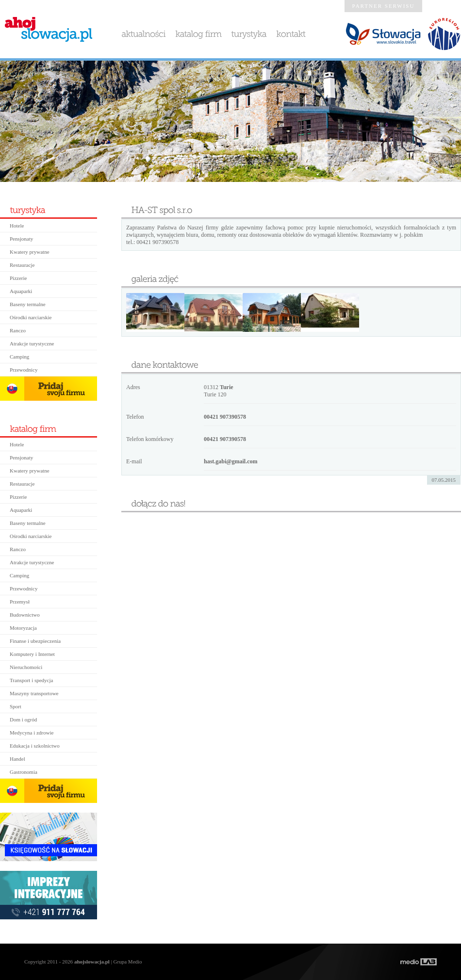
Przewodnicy (24, 370)
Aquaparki (21, 291)
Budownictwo (25, 615)
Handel (17, 759)
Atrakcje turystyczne (32, 343)
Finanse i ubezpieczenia (35, 641)
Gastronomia (24, 772)
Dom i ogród (23, 719)
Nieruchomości (26, 667)
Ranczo (18, 330)
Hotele (17, 226)
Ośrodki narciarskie (31, 317)
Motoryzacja (23, 628)
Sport (16, 706)
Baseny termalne (28, 304)
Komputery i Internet (32, 654)
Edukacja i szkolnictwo (35, 746)
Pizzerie (18, 278)
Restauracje (22, 265)
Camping (19, 357)
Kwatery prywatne (30, 252)
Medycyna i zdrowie (32, 733)
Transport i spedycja (31, 680)
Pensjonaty (21, 239)
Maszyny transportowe (34, 693)
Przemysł (20, 602)
